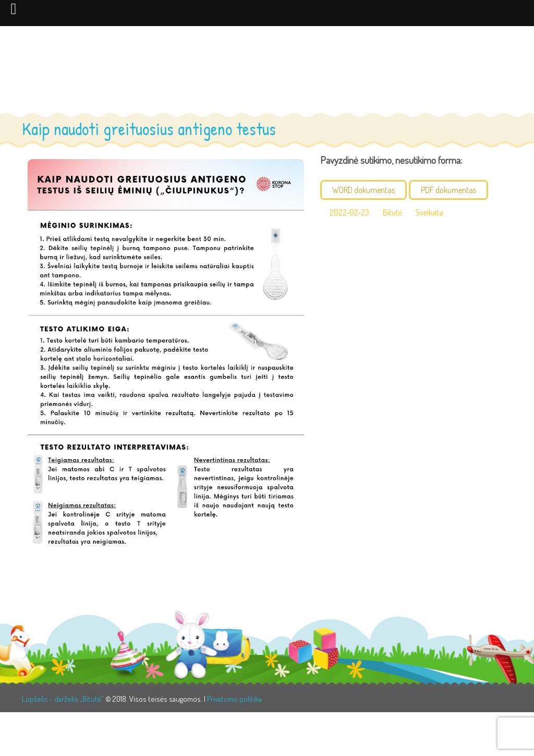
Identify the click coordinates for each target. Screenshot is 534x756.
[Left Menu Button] (14, 8)
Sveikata (429, 213)
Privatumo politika (234, 699)
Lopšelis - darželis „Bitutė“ (63, 699)
